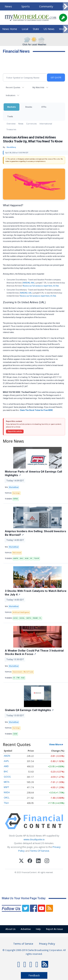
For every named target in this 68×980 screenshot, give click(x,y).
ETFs (44, 107)
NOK (27, 559)
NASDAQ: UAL (26, 293)
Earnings (16, 493)
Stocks (29, 107)
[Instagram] (47, 861)
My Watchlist (38, 87)
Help (38, 929)
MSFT (6, 787)
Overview (11, 124)
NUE (23, 678)
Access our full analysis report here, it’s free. (41, 286)
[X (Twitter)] (21, 861)
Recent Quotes (13, 87)
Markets (12, 107)
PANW (35, 618)
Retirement (17, 553)
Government (17, 672)
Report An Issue (54, 929)
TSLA (6, 803)
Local (25, 29)
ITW (18, 678)
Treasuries (11, 129)
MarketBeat (14, 487)
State (36, 29)
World (63, 29)
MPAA (16, 499)
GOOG (7, 777)
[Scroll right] (65, 7)
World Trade (28, 672)
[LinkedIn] (38, 861)
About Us (10, 929)
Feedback (34, 975)
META (29, 618)
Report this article (15, 431)
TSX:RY (37, 559)
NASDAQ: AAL (29, 283)
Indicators (11, 95)
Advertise (26, 929)
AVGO (15, 618)
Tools (10, 116)
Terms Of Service (40, 851)
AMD (6, 766)
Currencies (31, 124)
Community (46, 6)
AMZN (7, 756)
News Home (10, 29)
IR (14, 678)
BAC (22, 559)
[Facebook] (30, 861)
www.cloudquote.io (34, 839)
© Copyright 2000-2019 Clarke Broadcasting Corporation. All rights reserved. (34, 952)
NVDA (7, 792)
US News (49, 29)
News (8, 6)
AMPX (16, 559)
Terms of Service (23, 944)
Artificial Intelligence (21, 612)
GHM (15, 734)
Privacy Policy (47, 944)
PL (40, 618)
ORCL (7, 798)
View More (55, 744)
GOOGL (22, 618)
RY (31, 559)
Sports (26, 6)
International (46, 124)
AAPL (6, 761)
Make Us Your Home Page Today (24, 898)
